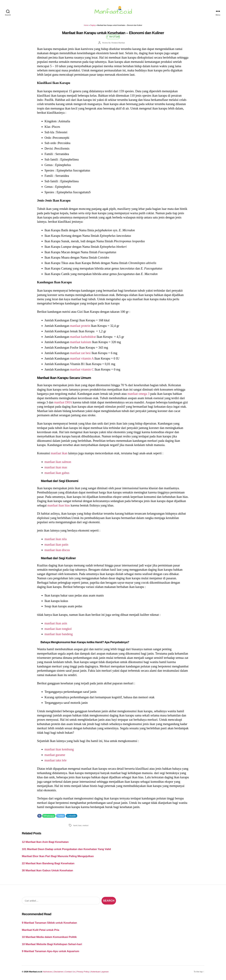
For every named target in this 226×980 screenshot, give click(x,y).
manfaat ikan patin (56, 544)
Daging (93, 25)
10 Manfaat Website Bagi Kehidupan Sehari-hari (52, 944)
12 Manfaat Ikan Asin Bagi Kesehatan (45, 842)
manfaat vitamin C (82, 369)
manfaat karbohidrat (83, 337)
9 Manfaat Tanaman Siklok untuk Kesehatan (49, 923)
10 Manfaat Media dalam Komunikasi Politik (49, 937)
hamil (75, 825)
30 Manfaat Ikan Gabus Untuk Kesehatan (47, 870)
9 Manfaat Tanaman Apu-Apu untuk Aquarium (50, 951)
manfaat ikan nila (56, 539)
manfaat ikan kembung (59, 749)
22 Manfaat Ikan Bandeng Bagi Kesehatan (48, 863)
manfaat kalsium (81, 342)
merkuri (85, 825)
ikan (80, 825)
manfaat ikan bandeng (59, 634)
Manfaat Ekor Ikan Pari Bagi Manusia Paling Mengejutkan (58, 856)
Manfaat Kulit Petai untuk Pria (40, 930)
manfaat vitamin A (82, 358)
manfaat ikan (59, 453)
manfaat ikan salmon (58, 462)
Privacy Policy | (84, 972)
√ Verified (113, 37)
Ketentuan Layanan (100, 972)
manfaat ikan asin (56, 623)
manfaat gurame (55, 755)
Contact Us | (71, 972)
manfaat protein (80, 326)
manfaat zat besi (80, 353)
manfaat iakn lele (56, 760)
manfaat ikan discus (57, 550)
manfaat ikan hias (59, 505)
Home (86, 25)
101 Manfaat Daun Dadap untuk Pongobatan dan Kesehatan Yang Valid (66, 849)
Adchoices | (48, 972)
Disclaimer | (59, 972)
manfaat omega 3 (138, 394)
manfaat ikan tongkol (58, 629)
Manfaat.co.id (36, 972)
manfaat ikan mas (56, 467)
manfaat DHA (63, 402)
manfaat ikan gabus (57, 473)
